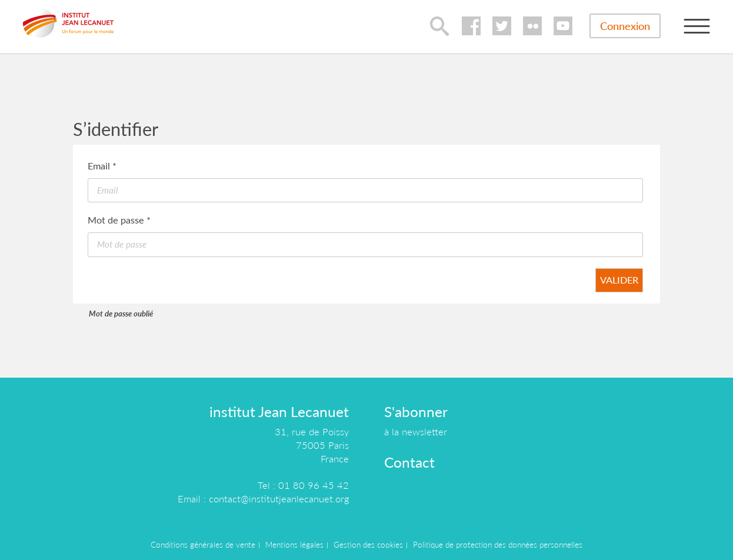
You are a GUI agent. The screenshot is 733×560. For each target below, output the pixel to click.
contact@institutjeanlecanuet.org (279, 499)
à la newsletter (416, 431)
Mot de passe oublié (121, 314)
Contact (409, 462)
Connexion (625, 26)
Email (102, 166)
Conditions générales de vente (203, 545)
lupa (439, 26)
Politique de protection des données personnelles (498, 545)
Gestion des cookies (368, 545)
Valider (619, 280)
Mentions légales (294, 545)
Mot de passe (119, 220)
